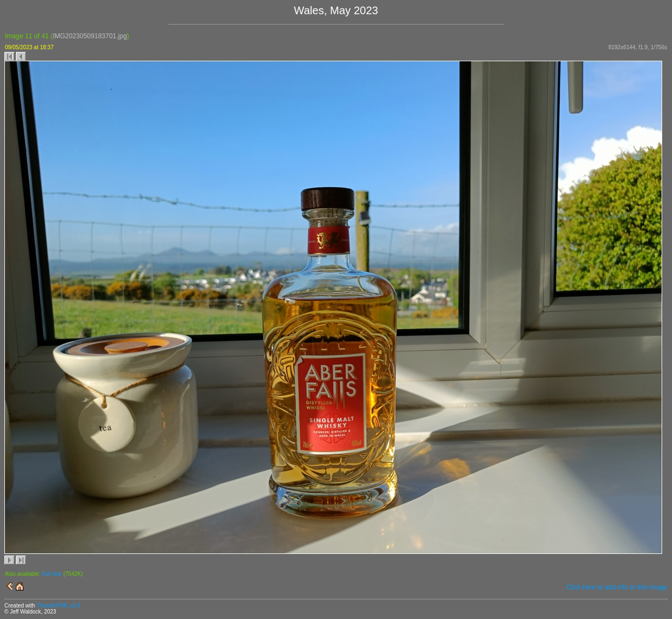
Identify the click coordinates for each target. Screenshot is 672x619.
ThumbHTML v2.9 (59, 606)
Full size (52, 574)
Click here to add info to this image (617, 587)
